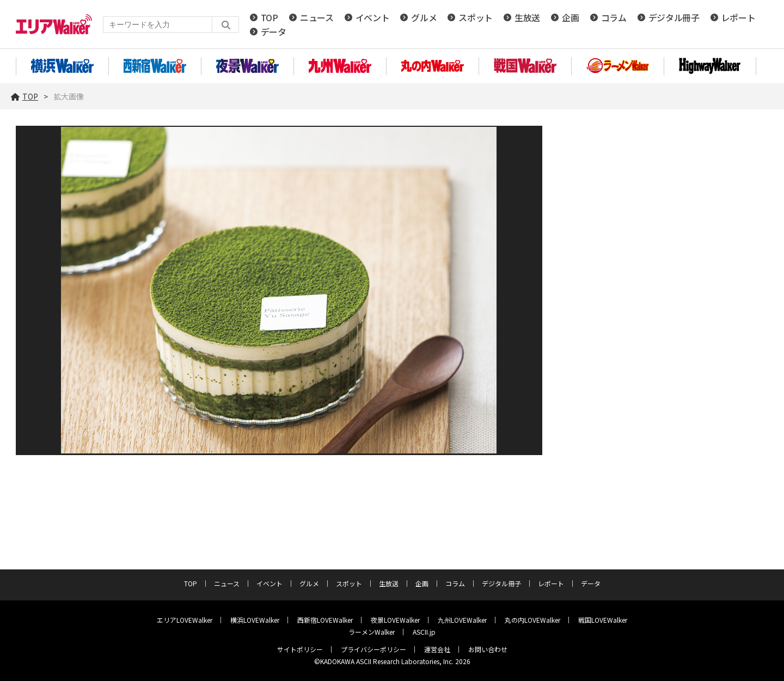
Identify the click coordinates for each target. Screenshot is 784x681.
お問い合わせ (488, 649)
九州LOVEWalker (462, 620)
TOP (269, 17)
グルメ (424, 17)
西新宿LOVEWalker (325, 620)
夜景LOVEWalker (395, 620)
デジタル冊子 (674, 17)
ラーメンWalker (372, 632)
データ (274, 32)
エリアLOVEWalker (185, 620)
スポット (476, 17)
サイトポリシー (300, 649)
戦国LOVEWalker (603, 620)
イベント (373, 17)
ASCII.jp (424, 632)
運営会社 (437, 649)
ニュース (317, 17)
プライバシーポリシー (373, 649)
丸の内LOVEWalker (532, 620)
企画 (570, 17)
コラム (614, 17)
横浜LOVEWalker (255, 620)
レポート (739, 17)
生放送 (527, 17)
